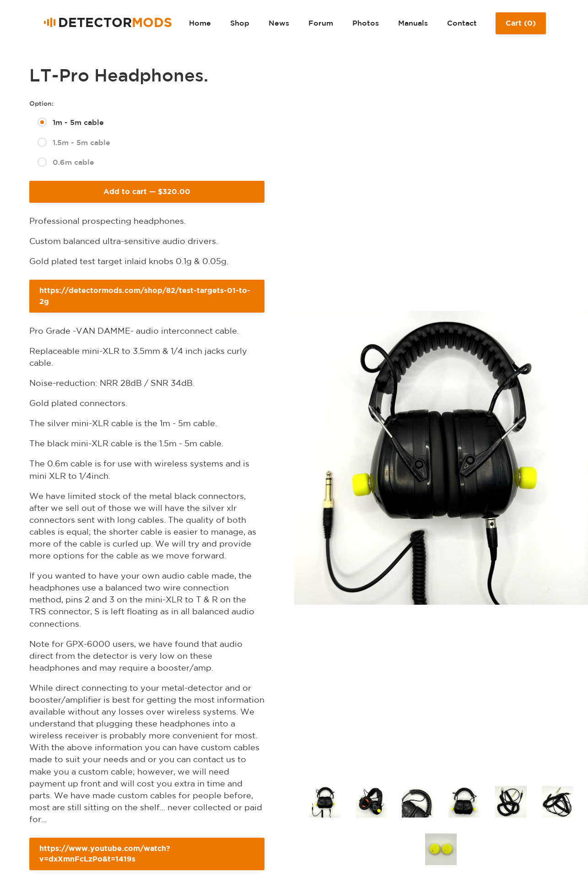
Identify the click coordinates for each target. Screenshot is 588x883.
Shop (240, 23)
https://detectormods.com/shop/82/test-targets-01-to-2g (145, 295)
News (279, 23)
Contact (462, 23)
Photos (366, 23)
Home (200, 23)
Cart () (521, 27)
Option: (41, 103)
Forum (321, 23)
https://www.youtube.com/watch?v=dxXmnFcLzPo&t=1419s (105, 853)
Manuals (413, 23)
